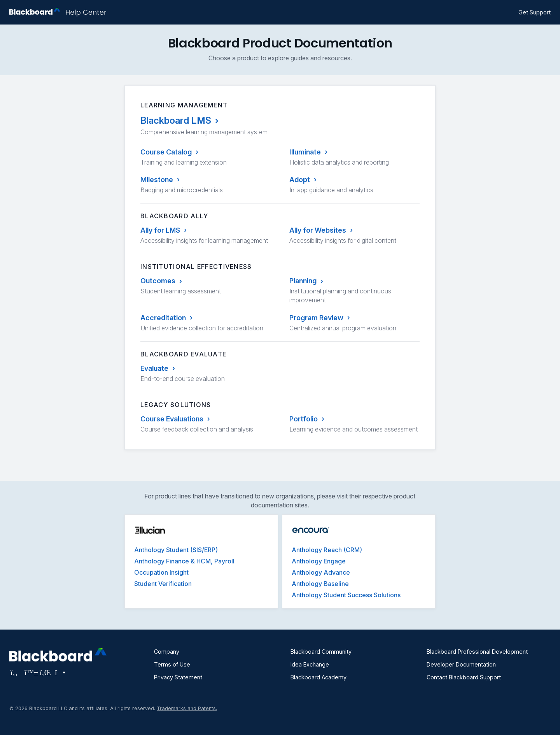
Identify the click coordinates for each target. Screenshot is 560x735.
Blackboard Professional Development (477, 652)
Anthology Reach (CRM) (327, 550)
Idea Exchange (310, 664)
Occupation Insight (161, 572)
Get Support (535, 12)
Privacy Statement (178, 677)
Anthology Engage (319, 561)
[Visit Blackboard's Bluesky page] (30, 672)
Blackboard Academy (318, 677)
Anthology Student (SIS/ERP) (176, 550)
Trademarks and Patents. (187, 708)
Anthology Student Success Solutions (346, 595)
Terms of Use (172, 664)
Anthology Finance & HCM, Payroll (184, 561)
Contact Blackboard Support (464, 677)
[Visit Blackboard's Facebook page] (15, 672)
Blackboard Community (321, 652)
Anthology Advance (321, 572)
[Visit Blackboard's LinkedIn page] (45, 672)
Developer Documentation (461, 664)
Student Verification (163, 584)
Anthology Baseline (320, 584)
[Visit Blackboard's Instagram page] (59, 672)
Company (167, 652)
